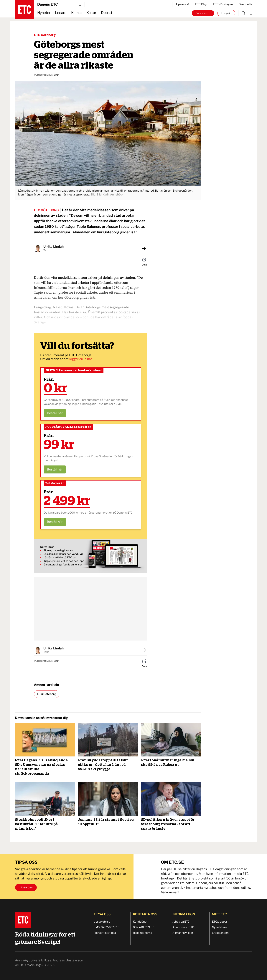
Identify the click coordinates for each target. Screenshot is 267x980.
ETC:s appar (220, 922)
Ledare (61, 13)
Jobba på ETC (181, 922)
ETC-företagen (223, 4)
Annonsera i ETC (183, 927)
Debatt (107, 13)
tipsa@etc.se (102, 922)
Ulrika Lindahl (54, 247)
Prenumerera (203, 13)
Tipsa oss (26, 887)
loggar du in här (81, 359)
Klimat (76, 13)
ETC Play (201, 4)
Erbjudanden (220, 933)
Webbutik (246, 4)
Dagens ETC (59, 4)
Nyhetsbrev (220, 927)
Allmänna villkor (183, 933)
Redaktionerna (142, 933)
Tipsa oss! (182, 4)
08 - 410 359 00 (144, 927)
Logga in (226, 13)
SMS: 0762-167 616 (107, 927)
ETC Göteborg (45, 35)
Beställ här (55, 413)
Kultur (91, 13)
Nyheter (44, 13)
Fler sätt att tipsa (105, 933)
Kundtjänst (140, 922)
